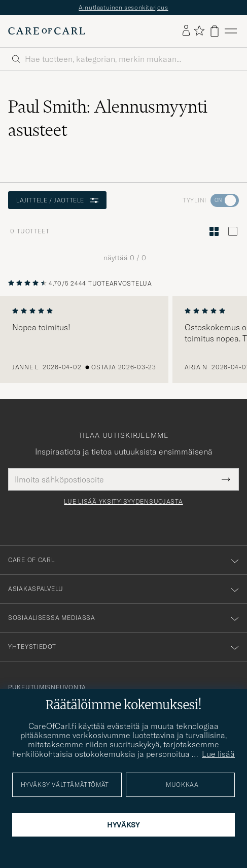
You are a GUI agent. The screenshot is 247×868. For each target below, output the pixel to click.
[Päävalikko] (231, 31)
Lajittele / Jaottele (57, 200)
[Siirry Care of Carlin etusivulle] (47, 31)
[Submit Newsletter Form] (226, 479)
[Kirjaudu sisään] (186, 31)
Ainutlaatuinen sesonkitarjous (123, 7)
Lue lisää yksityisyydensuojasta (123, 502)
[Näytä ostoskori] (215, 31)
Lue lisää (218, 754)
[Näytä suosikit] (199, 31)
